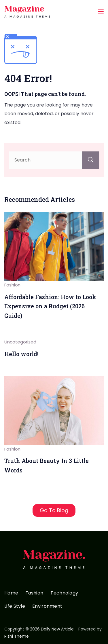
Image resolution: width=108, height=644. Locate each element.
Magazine (24, 9)
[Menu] (101, 12)
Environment (47, 606)
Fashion (12, 285)
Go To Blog (54, 510)
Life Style (15, 606)
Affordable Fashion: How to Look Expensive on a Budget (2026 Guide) (50, 306)
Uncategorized (20, 342)
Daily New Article (57, 629)
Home (11, 593)
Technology (64, 593)
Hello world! (21, 354)
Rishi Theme (17, 636)
